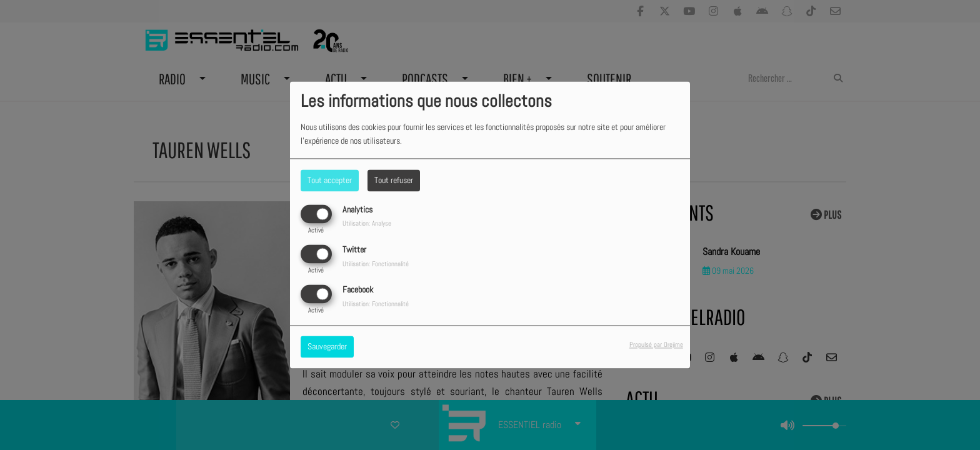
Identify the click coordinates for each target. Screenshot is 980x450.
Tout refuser (394, 180)
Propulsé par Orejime (656, 345)
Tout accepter (330, 180)
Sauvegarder (327, 347)
